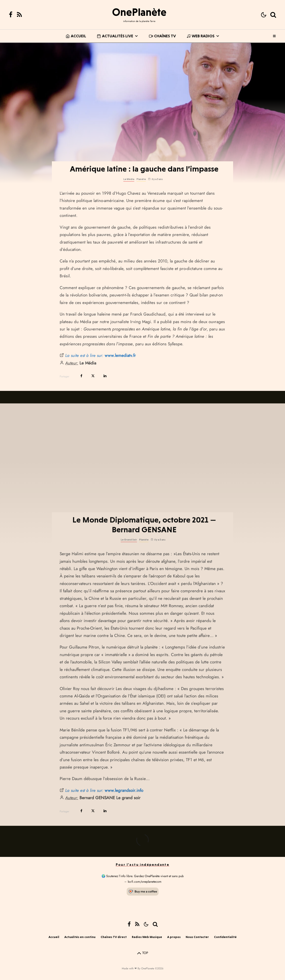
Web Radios (201, 36)
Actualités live (115, 36)
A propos (174, 937)
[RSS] (19, 15)
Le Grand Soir (129, 558)
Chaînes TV (162, 36)
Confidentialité (225, 937)
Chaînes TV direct (114, 937)
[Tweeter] (93, 376)
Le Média (129, 179)
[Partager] (81, 376)
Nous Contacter (197, 937)
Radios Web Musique (147, 937)
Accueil (76, 36)
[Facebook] (11, 15)
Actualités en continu (80, 937)
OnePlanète (139, 12)
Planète (141, 179)
